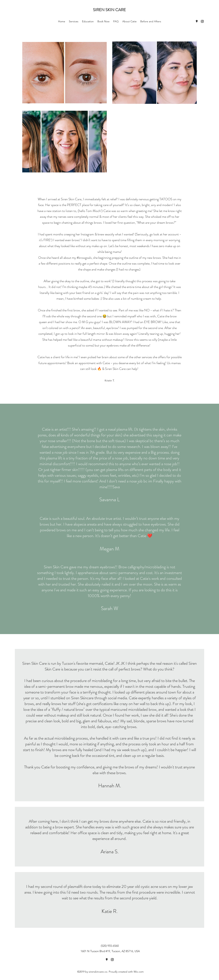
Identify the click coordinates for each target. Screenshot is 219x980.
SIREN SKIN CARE (110, 10)
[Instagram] (202, 21)
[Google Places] (197, 21)
